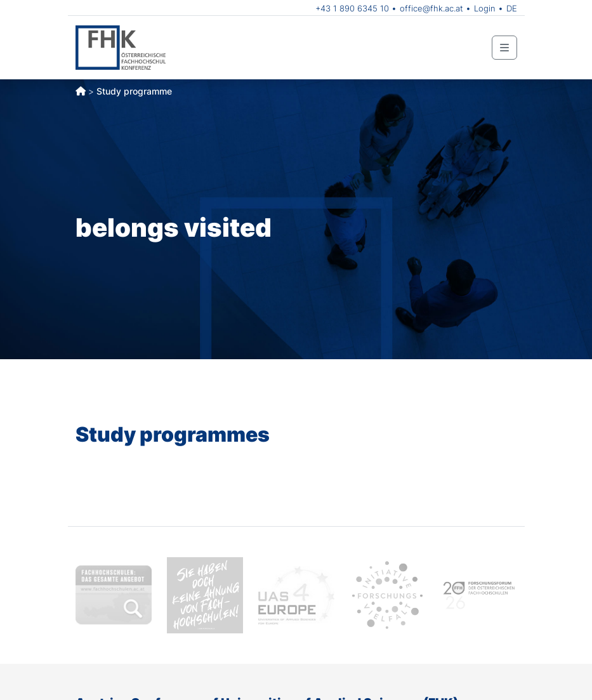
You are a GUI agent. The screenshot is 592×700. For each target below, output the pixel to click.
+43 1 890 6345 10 (352, 8)
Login (485, 8)
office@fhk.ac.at (431, 8)
